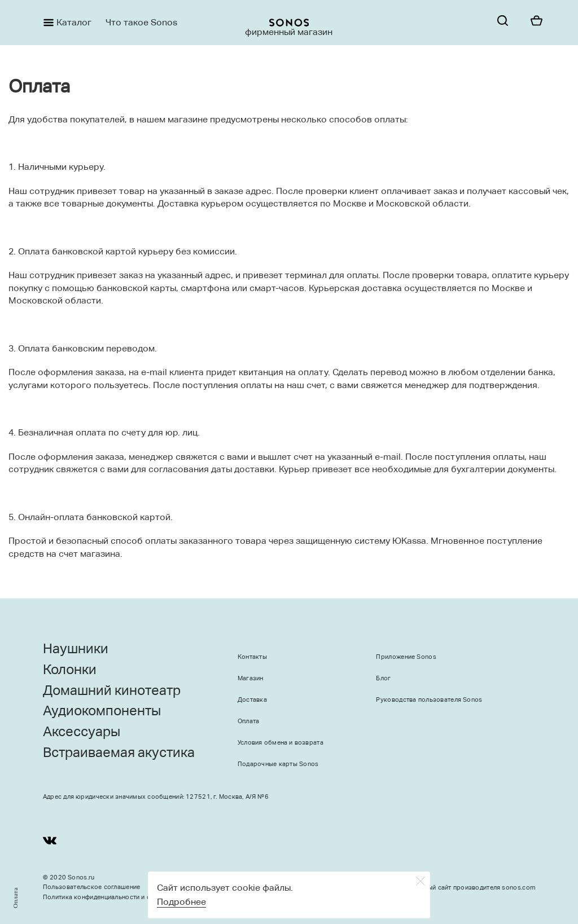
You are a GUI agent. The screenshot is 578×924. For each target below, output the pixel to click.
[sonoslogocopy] (289, 23)
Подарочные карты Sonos (278, 764)
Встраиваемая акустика (119, 753)
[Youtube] (50, 842)
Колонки (70, 670)
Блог (383, 678)
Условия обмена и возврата (281, 743)
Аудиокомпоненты (102, 711)
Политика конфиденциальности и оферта (106, 897)
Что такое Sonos (141, 22)
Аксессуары (82, 732)
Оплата (249, 721)
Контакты (252, 657)
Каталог (74, 22)
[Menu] (43, 23)
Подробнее (181, 902)
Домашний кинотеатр (112, 690)
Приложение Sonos (406, 657)
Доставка (252, 700)
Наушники (76, 649)
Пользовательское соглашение (92, 887)
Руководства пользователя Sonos (429, 700)
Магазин (251, 678)
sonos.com (518, 888)
